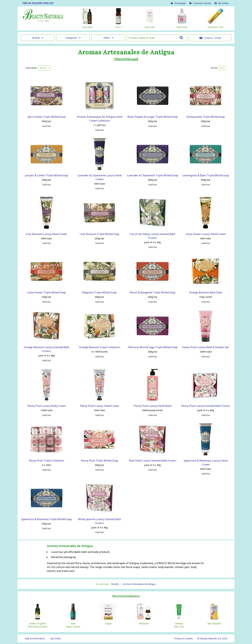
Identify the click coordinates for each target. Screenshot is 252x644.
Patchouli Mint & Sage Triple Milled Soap (153, 347)
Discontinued (126, 59)
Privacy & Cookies (183, 638)
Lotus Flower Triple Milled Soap (46, 292)
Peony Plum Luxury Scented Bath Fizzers (206, 406)
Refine (45, 68)
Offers (108, 38)
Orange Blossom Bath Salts (206, 292)
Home (178, 3)
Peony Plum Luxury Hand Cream (99, 406)
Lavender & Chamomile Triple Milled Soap (153, 175)
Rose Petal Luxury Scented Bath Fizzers (153, 461)
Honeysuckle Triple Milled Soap (206, 117)
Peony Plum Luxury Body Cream (47, 406)
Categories (73, 38)
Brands (38, 38)
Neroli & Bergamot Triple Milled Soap (153, 292)
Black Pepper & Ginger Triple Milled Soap (153, 117)
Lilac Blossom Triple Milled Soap (99, 234)
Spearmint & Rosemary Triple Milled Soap (47, 519)
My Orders (222, 3)
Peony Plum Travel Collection (46, 461)
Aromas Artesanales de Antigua (126, 52)
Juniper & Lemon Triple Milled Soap (47, 175)
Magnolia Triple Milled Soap (99, 292)
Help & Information (35, 638)
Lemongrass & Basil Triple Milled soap (206, 175)
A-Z (222, 68)
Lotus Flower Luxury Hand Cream (206, 234)
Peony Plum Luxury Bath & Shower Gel (206, 347)
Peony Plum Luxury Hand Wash (153, 406)
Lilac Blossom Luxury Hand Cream (46, 234)
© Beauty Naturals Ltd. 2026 (212, 638)
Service (200, 3)
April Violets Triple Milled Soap (46, 117)
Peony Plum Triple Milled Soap (99, 461)
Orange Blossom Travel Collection (100, 347)
